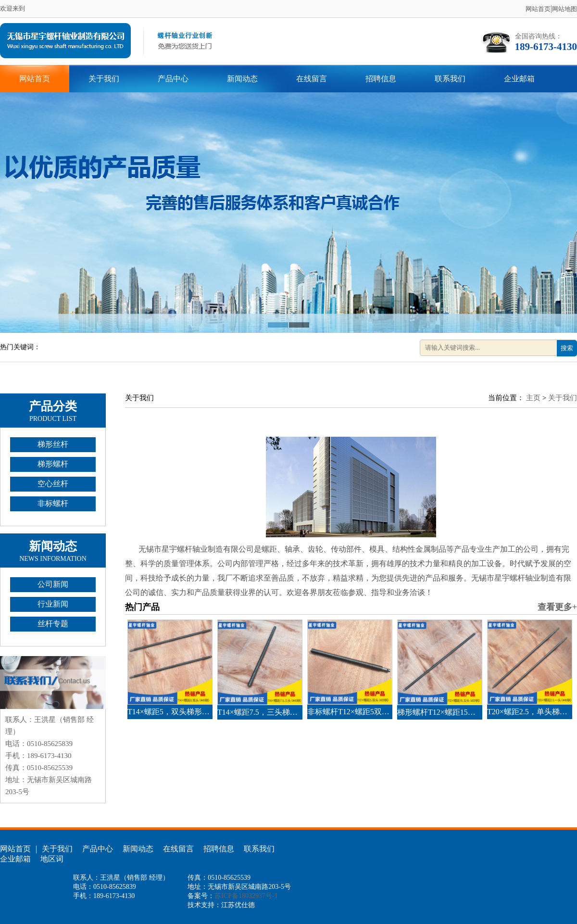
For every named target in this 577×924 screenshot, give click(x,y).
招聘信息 (381, 79)
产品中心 (173, 79)
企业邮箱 (519, 79)
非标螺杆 (53, 503)
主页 (533, 398)
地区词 (52, 859)
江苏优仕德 (238, 905)
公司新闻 (53, 584)
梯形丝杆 (53, 444)
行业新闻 (53, 604)
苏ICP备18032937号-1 (246, 896)
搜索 (567, 348)
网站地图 (564, 9)
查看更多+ (557, 607)
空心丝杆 (53, 484)
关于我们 (104, 79)
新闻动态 (242, 79)
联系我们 (450, 79)
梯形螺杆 (53, 464)
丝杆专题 (53, 624)
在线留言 (312, 79)
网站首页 (538, 9)
